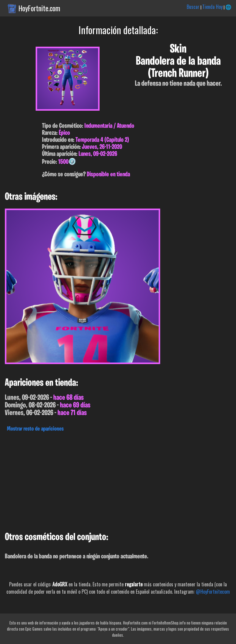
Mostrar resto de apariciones (35, 429)
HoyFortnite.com (39, 8)
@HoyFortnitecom (213, 592)
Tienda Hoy (212, 7)
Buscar (193, 7)
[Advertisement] (118, 480)
